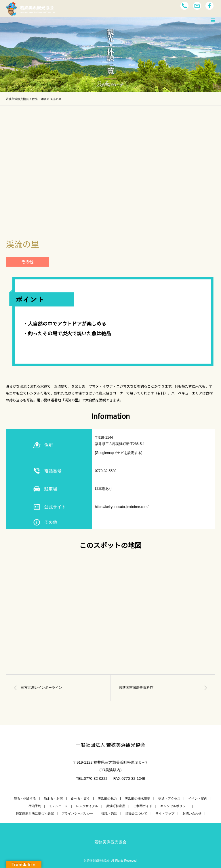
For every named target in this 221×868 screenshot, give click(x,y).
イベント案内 (198, 798)
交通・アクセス (169, 798)
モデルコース (58, 806)
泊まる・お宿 (53, 798)
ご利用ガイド (143, 806)
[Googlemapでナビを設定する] (119, 453)
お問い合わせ (192, 813)
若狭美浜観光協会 (110, 842)
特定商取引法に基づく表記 (35, 813)
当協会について (136, 813)
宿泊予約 (35, 806)
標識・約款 (109, 813)
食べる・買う (80, 798)
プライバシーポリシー (77, 813)
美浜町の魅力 (107, 798)
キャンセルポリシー (175, 806)
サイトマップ (165, 813)
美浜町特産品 (116, 806)
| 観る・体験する (23, 798)
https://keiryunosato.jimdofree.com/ (122, 507)
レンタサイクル (87, 806)
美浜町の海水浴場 (138, 798)
